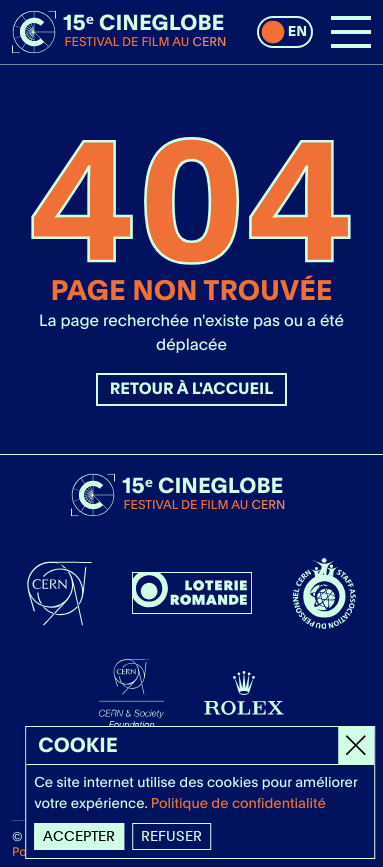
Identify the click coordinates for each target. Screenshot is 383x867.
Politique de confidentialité (239, 804)
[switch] (285, 32)
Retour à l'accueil (192, 388)
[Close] (357, 745)
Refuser (172, 836)
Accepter (80, 836)
